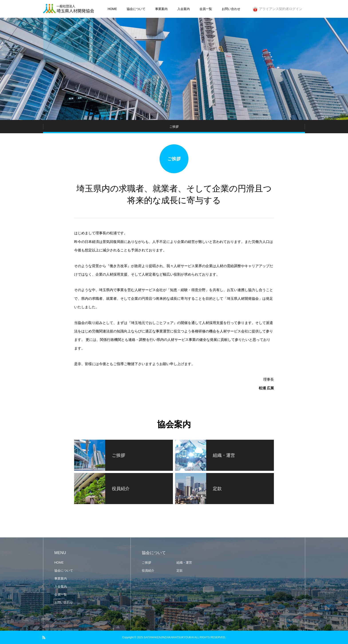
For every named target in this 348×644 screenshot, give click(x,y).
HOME (112, 9)
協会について (136, 9)
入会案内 (184, 9)
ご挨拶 (146, 563)
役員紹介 (148, 570)
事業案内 (161, 9)
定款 (180, 570)
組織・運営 (184, 563)
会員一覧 (206, 9)
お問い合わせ (231, 9)
